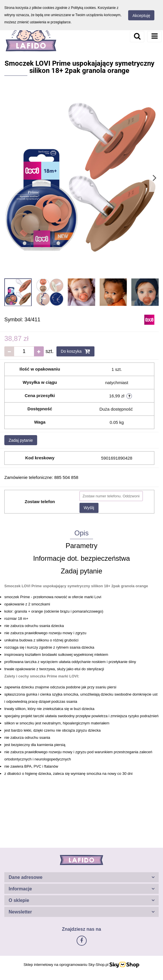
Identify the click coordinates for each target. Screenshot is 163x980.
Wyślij (89, 508)
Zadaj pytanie (21, 440)
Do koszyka (75, 351)
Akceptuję (141, 15)
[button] (81, 877)
